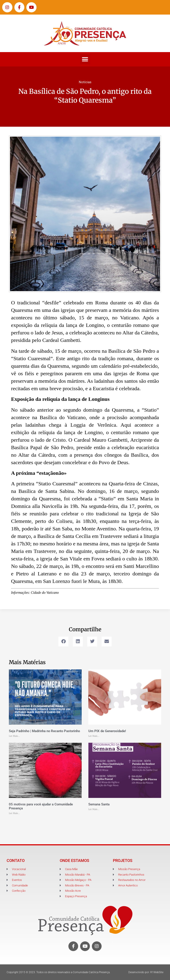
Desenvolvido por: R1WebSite (146, 972)
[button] (85, 59)
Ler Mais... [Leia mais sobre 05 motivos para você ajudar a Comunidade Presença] (14, 813)
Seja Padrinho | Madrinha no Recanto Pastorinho (44, 731)
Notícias (85, 82)
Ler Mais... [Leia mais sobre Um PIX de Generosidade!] (94, 736)
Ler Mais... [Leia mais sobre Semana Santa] (94, 809)
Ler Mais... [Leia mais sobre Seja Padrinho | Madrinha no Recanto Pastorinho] (14, 736)
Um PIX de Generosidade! (107, 731)
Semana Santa (99, 804)
